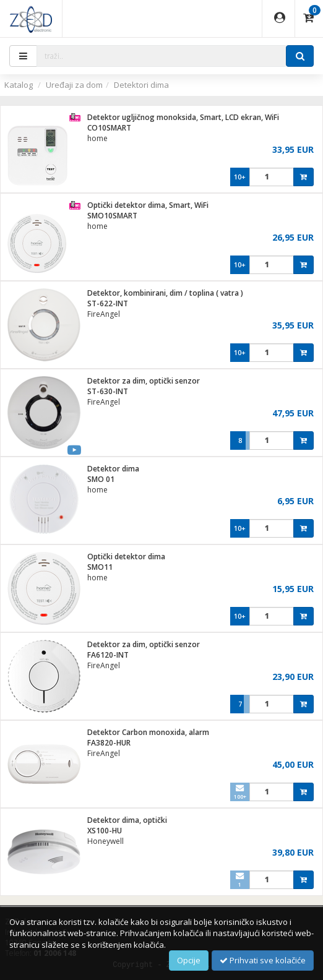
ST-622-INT (108, 303)
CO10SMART (109, 128)
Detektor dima (113, 469)
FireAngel (104, 314)
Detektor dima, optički (127, 820)
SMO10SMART (112, 216)
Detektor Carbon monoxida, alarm (148, 732)
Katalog (19, 85)
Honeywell (106, 841)
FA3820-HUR (109, 743)
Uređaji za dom (74, 85)
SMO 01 (101, 479)
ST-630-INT (108, 391)
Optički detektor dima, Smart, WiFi (148, 205)
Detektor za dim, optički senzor (144, 381)
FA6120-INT (108, 655)
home (97, 138)
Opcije (189, 960)
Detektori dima (141, 85)
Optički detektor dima (126, 557)
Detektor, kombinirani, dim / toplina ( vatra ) (165, 293)
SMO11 (100, 567)
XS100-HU (105, 831)
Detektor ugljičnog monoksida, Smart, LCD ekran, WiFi (183, 117)
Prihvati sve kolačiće (263, 960)
